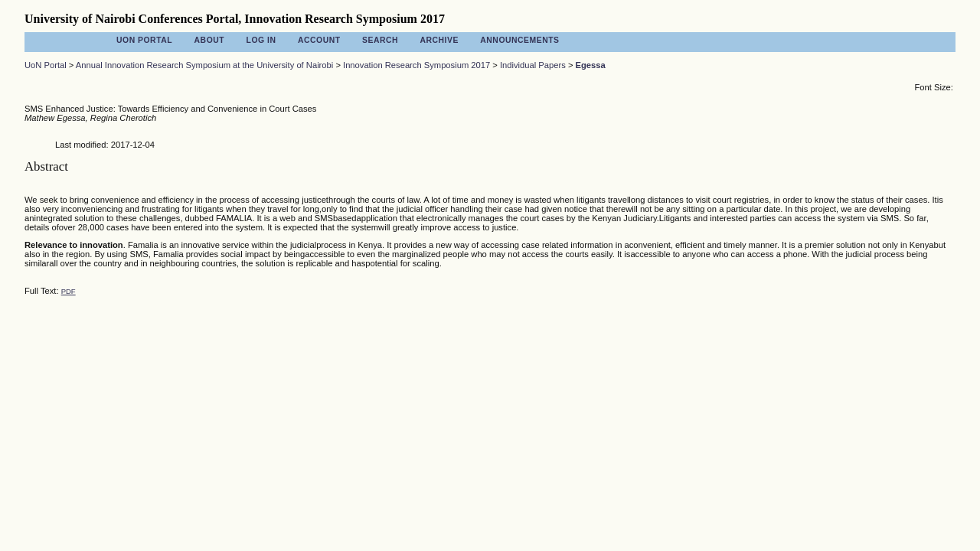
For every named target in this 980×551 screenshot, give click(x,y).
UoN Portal (144, 40)
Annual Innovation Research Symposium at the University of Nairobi (204, 65)
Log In (261, 40)
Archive (439, 40)
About (210, 40)
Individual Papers (533, 65)
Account (319, 40)
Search (380, 40)
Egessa (591, 65)
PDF (69, 291)
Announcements (519, 40)
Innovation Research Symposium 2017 (416, 65)
